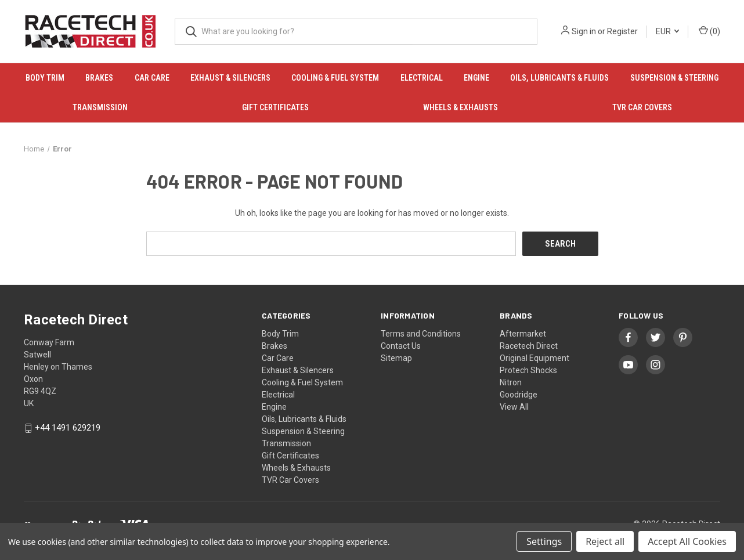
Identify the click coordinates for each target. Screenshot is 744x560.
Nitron (511, 382)
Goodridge (519, 394)
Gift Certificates (275, 107)
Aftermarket (523, 333)
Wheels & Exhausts (461, 107)
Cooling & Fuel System (335, 78)
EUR (667, 31)
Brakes (99, 78)
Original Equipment (534, 357)
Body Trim (45, 78)
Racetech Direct (529, 345)
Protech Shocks (528, 370)
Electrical (422, 78)
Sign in (584, 31)
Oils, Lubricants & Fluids (559, 78)
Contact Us (401, 345)
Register (622, 31)
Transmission (100, 107)
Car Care (152, 78)
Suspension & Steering (674, 78)
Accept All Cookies (687, 541)
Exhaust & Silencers (230, 78)
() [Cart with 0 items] (709, 31)
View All (514, 406)
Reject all (605, 541)
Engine (476, 78)
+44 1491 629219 (68, 428)
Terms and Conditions (421, 333)
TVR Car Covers (642, 107)
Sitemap (396, 357)
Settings (544, 541)
